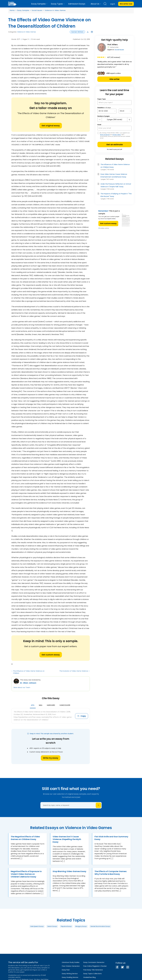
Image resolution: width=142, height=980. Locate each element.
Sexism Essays (52, 926)
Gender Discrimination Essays (100, 926)
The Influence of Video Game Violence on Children (29, 672)
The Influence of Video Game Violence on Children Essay (115, 166)
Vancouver (65, 705)
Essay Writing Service (70, 974)
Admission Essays (77, 4)
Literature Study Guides (71, 962)
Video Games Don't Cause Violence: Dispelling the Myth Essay (67, 839)
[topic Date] (107, 111)
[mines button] (100, 120)
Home (12, 10)
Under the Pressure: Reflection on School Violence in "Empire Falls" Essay (116, 185)
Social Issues (37, 10)
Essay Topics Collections (92, 974)
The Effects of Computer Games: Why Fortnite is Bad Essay (111, 873)
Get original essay (51, 126)
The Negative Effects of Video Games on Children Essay (25, 838)
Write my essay (51, 758)
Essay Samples (23, 10)
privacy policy (117, 135)
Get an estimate (115, 145)
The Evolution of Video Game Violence (74, 671)
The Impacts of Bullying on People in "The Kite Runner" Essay (116, 195)
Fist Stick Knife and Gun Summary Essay (111, 838)
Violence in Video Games (55, 10)
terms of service (105, 135)
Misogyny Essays (81, 926)
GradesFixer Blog (89, 977)
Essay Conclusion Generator (94, 962)
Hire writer (115, 79)
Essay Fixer (66, 970)
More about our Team (22, 687)
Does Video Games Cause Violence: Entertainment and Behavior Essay (114, 176)
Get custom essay (51, 655)
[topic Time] (125, 111)
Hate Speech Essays (37, 926)
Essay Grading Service (70, 977)
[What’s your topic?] (115, 103)
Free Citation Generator (71, 966)
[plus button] (129, 120)
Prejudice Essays (66, 926)
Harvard (51, 705)
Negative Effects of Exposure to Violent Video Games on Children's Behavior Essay (26, 874)
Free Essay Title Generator (93, 970)
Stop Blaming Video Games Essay (69, 871)
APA (33, 705)
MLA (41, 705)
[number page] (115, 120)
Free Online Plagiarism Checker (95, 966)
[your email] (115, 128)
